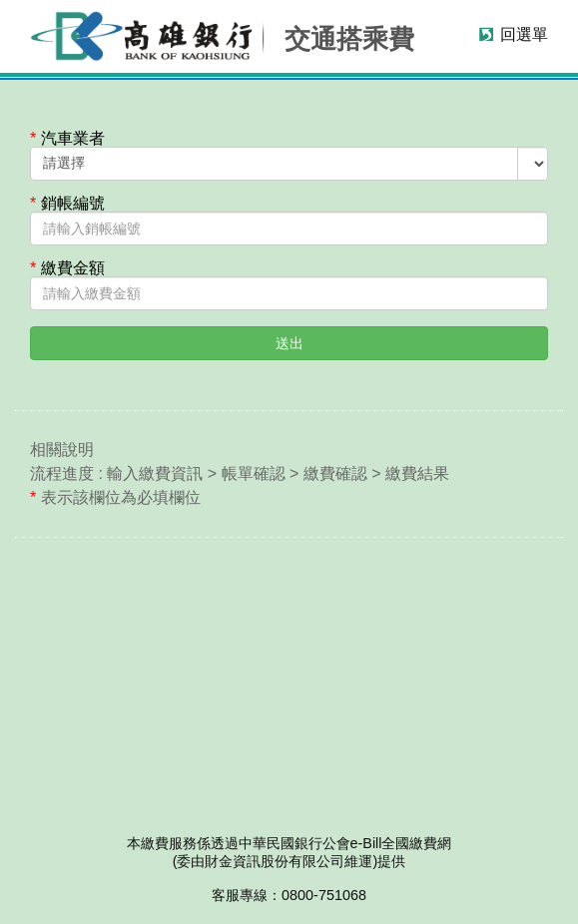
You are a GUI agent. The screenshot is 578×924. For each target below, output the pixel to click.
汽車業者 (67, 139)
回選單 (524, 34)
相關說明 (62, 450)
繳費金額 (67, 268)
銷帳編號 (67, 204)
